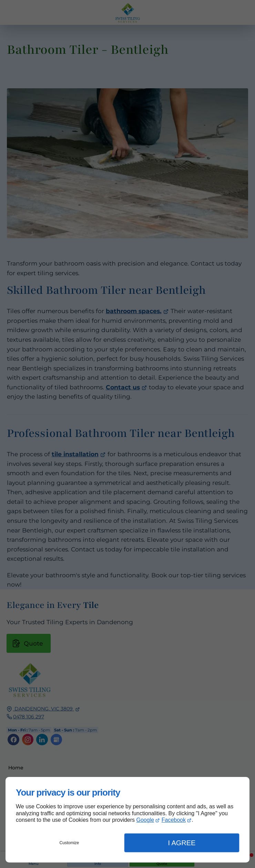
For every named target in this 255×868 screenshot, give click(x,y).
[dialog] (127, 820)
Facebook (174, 820)
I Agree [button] (182, 843)
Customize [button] (69, 843)
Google (145, 820)
